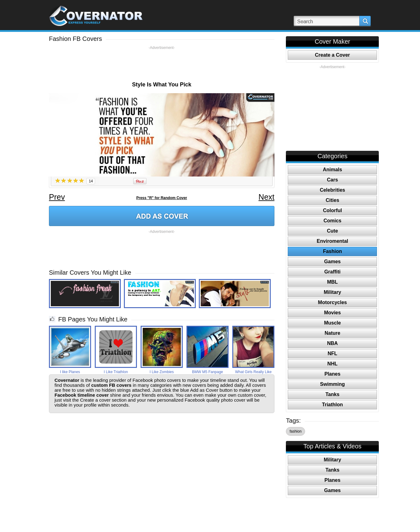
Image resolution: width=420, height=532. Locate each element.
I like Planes (70, 372)
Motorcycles (332, 302)
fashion (296, 431)
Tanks (332, 394)
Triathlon (333, 405)
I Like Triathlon (116, 372)
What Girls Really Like (253, 372)
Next (267, 197)
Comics (332, 221)
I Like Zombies (162, 372)
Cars (333, 180)
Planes (333, 374)
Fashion (332, 251)
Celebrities (332, 190)
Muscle (332, 323)
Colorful (332, 210)
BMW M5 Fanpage (208, 372)
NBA (332, 343)
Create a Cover (332, 55)
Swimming (332, 384)
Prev (57, 197)
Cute (333, 231)
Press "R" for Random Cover (162, 198)
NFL (332, 353)
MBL (332, 282)
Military (332, 292)
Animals (332, 170)
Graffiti (332, 272)
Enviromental (332, 241)
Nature (332, 333)
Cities (333, 200)
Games (332, 262)
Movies (332, 313)
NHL (332, 364)
